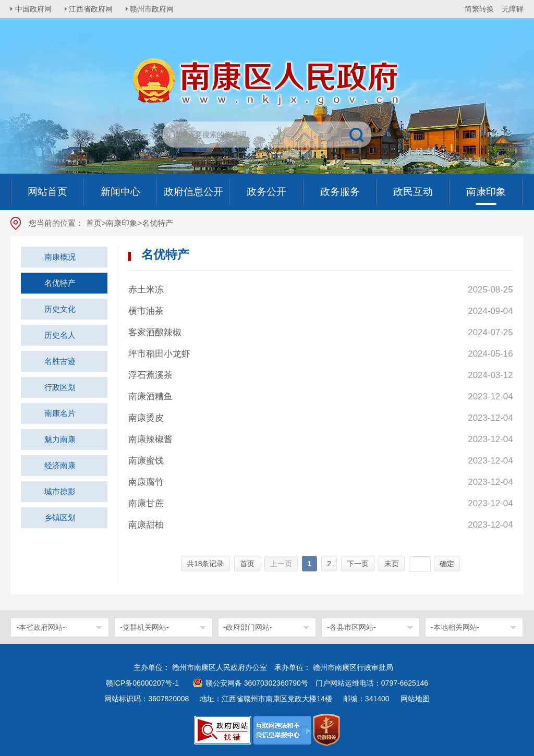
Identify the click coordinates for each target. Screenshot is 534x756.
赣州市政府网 (154, 9)
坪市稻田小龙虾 (159, 354)
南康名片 (60, 413)
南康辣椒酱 (150, 439)
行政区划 (60, 387)
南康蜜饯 (146, 461)
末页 (392, 564)
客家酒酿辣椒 (155, 332)
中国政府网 (34, 9)
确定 (447, 564)
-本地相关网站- (455, 627)
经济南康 (60, 465)
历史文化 (60, 309)
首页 (94, 223)
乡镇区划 (60, 517)
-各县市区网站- (351, 627)
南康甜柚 (146, 525)
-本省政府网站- (40, 627)
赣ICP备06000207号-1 (142, 683)
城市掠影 (60, 491)
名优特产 (60, 283)
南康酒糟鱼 (150, 397)
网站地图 (415, 699)
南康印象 (122, 223)
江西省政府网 (92, 9)
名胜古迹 (60, 361)
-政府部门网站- (248, 627)
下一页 (358, 564)
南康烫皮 (146, 418)
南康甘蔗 (146, 503)
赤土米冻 (146, 290)
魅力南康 (60, 439)
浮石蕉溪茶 (150, 375)
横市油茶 (146, 311)
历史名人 (60, 335)
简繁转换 (479, 9)
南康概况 (60, 257)
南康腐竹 (146, 482)
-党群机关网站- (144, 627)
